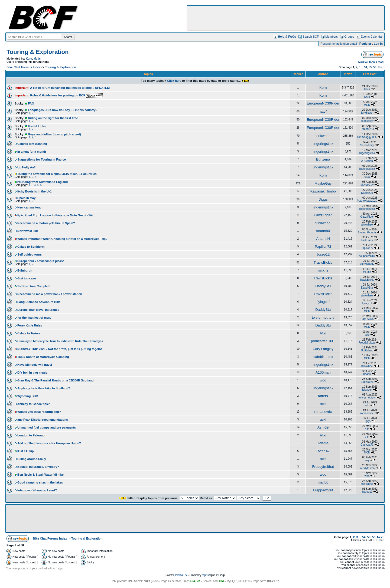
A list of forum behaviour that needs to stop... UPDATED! (70, 88)
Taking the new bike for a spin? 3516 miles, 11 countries (57, 174)
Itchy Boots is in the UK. (35, 191)
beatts (367, 374)
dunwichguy (367, 264)
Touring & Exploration (38, 52)
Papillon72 (323, 246)
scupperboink (367, 256)
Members (331, 37)
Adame (323, 443)
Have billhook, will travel (35, 365)
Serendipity (367, 145)
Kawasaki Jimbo (323, 191)
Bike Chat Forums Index (24, 67)
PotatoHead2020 (367, 201)
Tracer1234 (367, 129)
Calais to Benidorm (31, 247)
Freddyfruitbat (367, 343)
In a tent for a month (32, 152)
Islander (367, 390)
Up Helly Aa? (26, 167)
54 (365, 67)
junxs (367, 177)
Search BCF (311, 37)
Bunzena (323, 159)
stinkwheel (323, 136)
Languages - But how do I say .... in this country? (63, 110)
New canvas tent (29, 207)
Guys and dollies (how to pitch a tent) (54, 134)
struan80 (323, 231)
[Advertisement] (286, 18)
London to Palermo (31, 435)
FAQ (31, 103)
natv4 (323, 111)
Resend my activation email (339, 44)
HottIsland (367, 350)
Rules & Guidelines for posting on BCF (66, 95)
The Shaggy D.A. (367, 137)
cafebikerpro (323, 357)
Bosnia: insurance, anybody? (38, 467)
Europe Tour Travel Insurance (38, 310)
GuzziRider (323, 215)
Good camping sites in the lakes (40, 482)
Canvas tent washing (32, 144)
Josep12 (323, 254)
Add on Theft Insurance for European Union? (49, 443)
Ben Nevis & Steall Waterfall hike (40, 475)
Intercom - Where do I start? (37, 490)
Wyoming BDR (28, 396)
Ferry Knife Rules (30, 325)
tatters (323, 396)
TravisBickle (323, 262)
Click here (174, 81)
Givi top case (27, 278)
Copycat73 (367, 382)
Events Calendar (372, 37)
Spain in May (26, 198)
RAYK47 (323, 451)
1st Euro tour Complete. (34, 286)
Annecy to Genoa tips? (34, 404)
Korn (29, 59)
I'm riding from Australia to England (43, 182)
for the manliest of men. (34, 318)
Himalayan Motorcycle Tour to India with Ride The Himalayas (60, 341)
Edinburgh (25, 270)
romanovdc (323, 412)
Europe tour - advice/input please (41, 261)
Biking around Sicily (32, 459)
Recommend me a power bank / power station (50, 294)
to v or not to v (323, 317)
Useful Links (37, 126)
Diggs (323, 199)
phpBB (205, 575)
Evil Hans (367, 240)
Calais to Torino (28, 333)
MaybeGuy (323, 183)
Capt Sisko (367, 319)
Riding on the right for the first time (53, 118)
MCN (367, 105)
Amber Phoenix (367, 232)
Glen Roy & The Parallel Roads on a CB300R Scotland (55, 380)
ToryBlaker (367, 113)
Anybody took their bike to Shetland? (44, 388)
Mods (37, 59)
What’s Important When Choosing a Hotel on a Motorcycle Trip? (62, 239)
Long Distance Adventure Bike (39, 302)
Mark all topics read (371, 62)
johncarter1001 (323, 341)
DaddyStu (367, 193)
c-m (367, 429)
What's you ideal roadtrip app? (39, 412)
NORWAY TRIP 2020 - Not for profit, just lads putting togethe (60, 349)
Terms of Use (181, 575)
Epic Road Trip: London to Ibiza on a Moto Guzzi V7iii (55, 215)
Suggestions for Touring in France (42, 159)
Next (381, 67)
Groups (349, 37)
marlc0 (323, 482)
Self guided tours (30, 254)
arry (367, 460)
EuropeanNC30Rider (323, 103)
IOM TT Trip (26, 451)
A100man (367, 161)
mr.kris (323, 270)
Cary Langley (323, 349)
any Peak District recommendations (43, 420)
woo (323, 380)
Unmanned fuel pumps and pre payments (47, 427)
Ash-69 (323, 427)
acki (323, 333)
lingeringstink (323, 144)
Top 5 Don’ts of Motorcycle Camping (43, 357)
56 (375, 67)
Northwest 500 (27, 231)
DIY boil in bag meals (32, 373)
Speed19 (367, 492)
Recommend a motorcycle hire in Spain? (46, 223)
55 (370, 67)
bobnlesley (367, 121)
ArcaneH (323, 239)
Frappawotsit (323, 490)
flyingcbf (323, 302)
